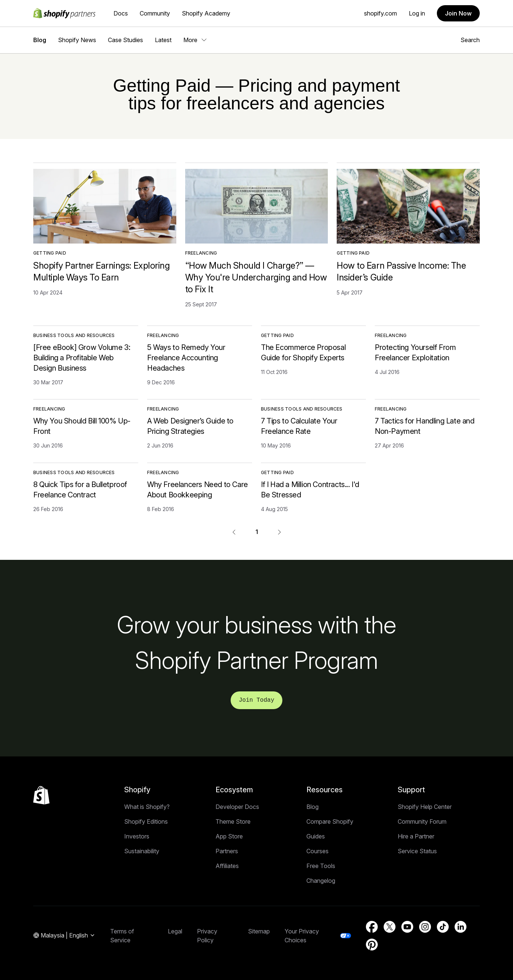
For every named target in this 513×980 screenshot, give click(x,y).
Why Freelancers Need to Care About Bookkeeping (198, 490)
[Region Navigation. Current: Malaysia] (64, 936)
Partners (227, 851)
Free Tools (321, 866)
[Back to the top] (41, 795)
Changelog (321, 881)
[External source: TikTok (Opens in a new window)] (443, 927)
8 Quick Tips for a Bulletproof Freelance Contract (80, 490)
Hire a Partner (416, 836)
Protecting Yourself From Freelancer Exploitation (415, 353)
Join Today (256, 700)
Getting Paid (50, 253)
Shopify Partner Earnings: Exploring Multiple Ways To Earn (101, 271)
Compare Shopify (330, 821)
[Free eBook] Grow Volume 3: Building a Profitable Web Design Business (82, 358)
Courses (317, 851)
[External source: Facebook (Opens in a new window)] (372, 927)
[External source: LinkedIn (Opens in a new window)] (461, 927)
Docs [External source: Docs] (121, 13)
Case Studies (125, 40)
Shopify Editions (146, 821)
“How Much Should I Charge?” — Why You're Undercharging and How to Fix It (256, 277)
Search (470, 40)
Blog (40, 40)
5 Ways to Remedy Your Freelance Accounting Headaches (186, 358)
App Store (229, 836)
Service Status (417, 851)
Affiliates (227, 866)
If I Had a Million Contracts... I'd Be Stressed (310, 490)
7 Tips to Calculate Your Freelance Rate (299, 426)
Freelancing (201, 253)
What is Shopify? (147, 807)
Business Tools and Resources (74, 335)
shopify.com (380, 13)
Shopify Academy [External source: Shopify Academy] (206, 13)
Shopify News (77, 40)
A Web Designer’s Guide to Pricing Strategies (190, 426)
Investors (137, 836)
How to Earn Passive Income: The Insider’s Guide (401, 271)
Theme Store (233, 821)
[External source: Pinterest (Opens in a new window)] (372, 945)
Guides (316, 836)
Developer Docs (237, 807)
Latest (163, 40)
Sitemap (259, 931)
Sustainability (142, 851)
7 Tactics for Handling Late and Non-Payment (425, 426)
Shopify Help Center (425, 807)
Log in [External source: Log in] (417, 13)
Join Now (458, 13)
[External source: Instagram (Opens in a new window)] (425, 927)
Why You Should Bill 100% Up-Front (82, 426)
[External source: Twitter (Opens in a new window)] (390, 927)
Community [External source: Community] (155, 13)
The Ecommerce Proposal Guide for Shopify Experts (303, 353)
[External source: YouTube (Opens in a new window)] (407, 927)
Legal (175, 931)
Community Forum (422, 821)
